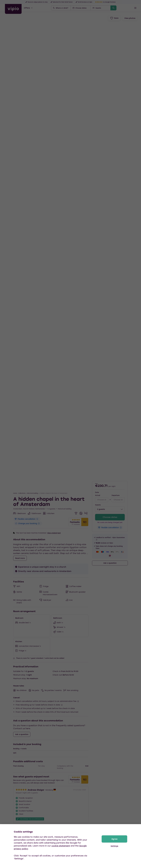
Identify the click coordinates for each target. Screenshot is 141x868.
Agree (114, 839)
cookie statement (61, 846)
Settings (114, 846)
